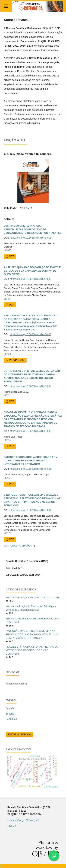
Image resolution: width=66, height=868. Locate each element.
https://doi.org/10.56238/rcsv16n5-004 (30, 386)
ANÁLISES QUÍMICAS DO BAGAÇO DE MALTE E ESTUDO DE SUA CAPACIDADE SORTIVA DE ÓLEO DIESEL (32, 271)
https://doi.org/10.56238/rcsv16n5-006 (30, 469)
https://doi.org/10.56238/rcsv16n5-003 (30, 334)
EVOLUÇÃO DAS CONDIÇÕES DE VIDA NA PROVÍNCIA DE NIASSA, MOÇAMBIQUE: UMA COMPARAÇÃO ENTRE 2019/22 (32, 634)
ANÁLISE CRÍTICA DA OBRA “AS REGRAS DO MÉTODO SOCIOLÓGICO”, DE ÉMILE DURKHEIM (32, 650)
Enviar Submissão (19, 734)
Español (10, 714)
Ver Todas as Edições (18, 546)
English (10, 708)
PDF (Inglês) (16, 360)
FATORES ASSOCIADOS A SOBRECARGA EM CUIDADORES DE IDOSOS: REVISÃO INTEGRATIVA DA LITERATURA (31, 461)
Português (11, 719)
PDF (11, 256)
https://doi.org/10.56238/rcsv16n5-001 (30, 238)
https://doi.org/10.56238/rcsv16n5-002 (30, 279)
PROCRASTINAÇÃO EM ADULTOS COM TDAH (32, 597)
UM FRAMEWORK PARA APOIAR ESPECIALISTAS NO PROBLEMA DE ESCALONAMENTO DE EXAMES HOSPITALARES (33, 229)
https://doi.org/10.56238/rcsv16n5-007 (30, 510)
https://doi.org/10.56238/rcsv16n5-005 (30, 431)
